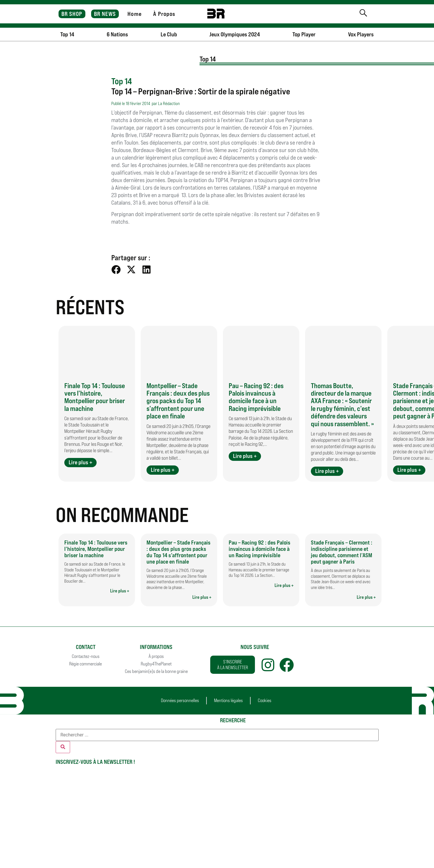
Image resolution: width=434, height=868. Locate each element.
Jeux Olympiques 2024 (235, 34)
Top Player (304, 34)
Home (134, 14)
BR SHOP (72, 14)
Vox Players (361, 34)
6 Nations (117, 34)
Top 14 (67, 34)
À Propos (164, 14)
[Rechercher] (63, 747)
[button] (116, 269)
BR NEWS (105, 14)
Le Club (169, 34)
